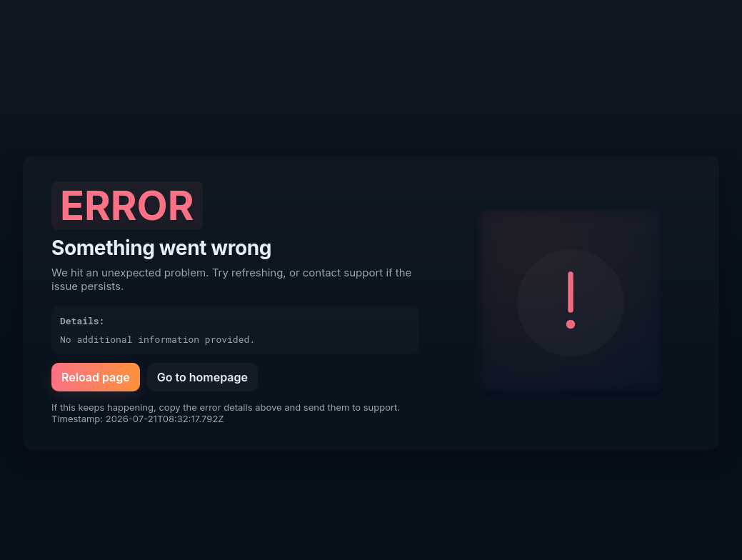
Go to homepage (202, 377)
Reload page (96, 377)
